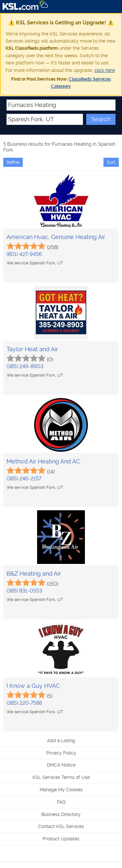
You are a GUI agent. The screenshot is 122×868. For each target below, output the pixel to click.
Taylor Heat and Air (32, 349)
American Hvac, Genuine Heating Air (56, 237)
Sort (111, 162)
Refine (13, 162)
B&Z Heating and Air (34, 574)
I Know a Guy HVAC (33, 686)
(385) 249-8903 (25, 366)
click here (105, 70)
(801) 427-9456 (24, 254)
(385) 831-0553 (24, 591)
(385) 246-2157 (24, 479)
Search (101, 119)
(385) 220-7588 (24, 703)
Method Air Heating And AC (43, 461)
